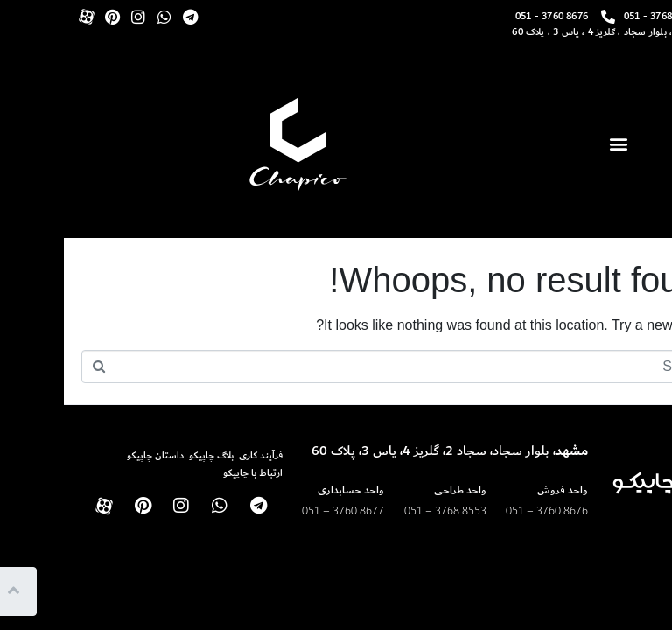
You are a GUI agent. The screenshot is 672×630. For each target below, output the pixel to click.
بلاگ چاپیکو (147, 455)
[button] (554, 144)
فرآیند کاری (197, 455)
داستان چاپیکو (91, 455)
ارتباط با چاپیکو (189, 473)
